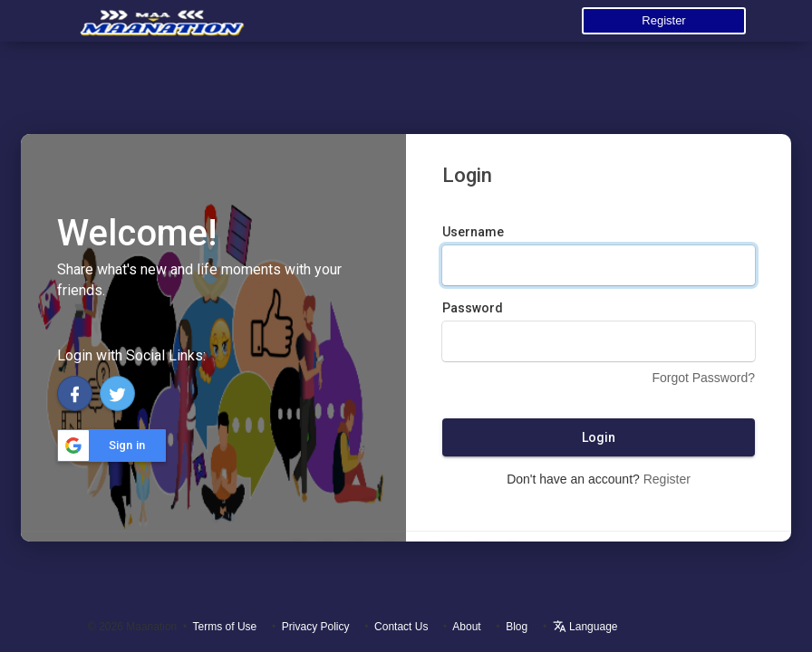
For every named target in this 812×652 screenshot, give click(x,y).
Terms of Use (225, 627)
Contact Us (401, 627)
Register (663, 20)
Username (473, 232)
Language (585, 627)
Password (473, 308)
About (466, 627)
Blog (517, 627)
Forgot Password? (703, 378)
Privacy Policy (316, 627)
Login (599, 437)
